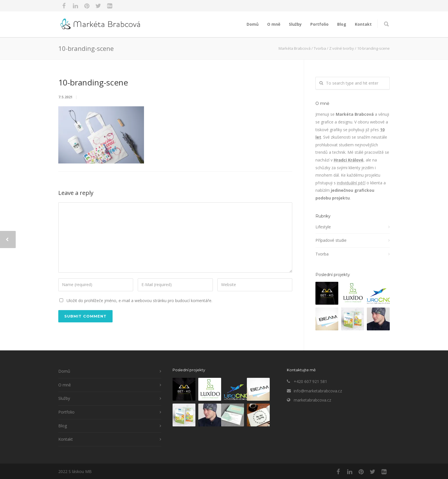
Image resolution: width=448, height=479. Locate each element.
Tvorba (322, 254)
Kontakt (363, 24)
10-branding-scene (93, 82)
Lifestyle (323, 227)
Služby (295, 24)
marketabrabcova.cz (312, 400)
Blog (342, 24)
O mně (274, 24)
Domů (253, 24)
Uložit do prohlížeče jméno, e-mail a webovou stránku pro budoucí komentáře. (139, 301)
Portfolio (319, 24)
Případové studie (331, 240)
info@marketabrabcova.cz (318, 391)
